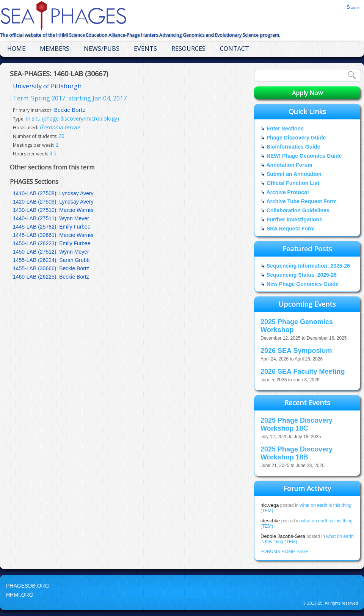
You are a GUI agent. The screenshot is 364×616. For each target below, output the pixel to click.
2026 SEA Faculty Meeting (303, 371)
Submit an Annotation (294, 174)
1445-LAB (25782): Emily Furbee (52, 227)
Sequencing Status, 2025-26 (302, 275)
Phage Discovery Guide (296, 138)
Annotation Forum (289, 165)
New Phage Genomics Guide (303, 284)
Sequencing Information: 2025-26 (308, 266)
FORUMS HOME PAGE (285, 552)
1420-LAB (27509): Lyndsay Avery (53, 202)
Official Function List (293, 183)
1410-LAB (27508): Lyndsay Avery (53, 193)
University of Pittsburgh (47, 86)
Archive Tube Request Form (301, 201)
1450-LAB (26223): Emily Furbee (52, 243)
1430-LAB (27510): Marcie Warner (53, 210)
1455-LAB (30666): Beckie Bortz (51, 268)
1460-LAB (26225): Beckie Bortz (51, 277)
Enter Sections (285, 129)
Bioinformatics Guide (293, 147)
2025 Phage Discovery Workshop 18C (297, 424)
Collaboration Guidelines (298, 210)
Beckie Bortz (70, 110)
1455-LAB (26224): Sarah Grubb (51, 260)
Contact (235, 49)
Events (145, 49)
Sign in (353, 7)
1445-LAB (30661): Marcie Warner (53, 235)
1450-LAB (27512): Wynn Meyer (51, 252)
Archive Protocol (287, 192)
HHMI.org (20, 595)
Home (16, 49)
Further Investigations (294, 219)
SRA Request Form (291, 229)
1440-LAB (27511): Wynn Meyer (51, 218)
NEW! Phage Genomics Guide (304, 156)
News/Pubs (102, 49)
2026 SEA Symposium (296, 351)
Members (55, 49)
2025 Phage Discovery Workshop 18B (297, 453)
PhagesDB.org (28, 586)
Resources (188, 49)
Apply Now (307, 93)
